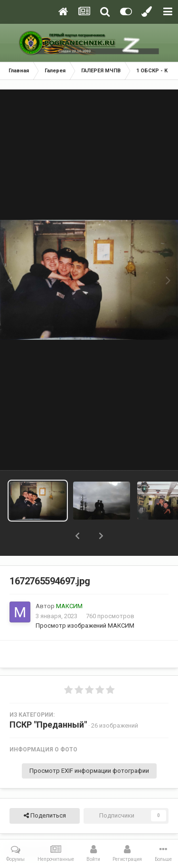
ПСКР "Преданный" (48, 725)
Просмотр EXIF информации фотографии (89, 771)
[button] (77, 536)
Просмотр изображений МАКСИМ (85, 626)
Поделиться (45, 816)
